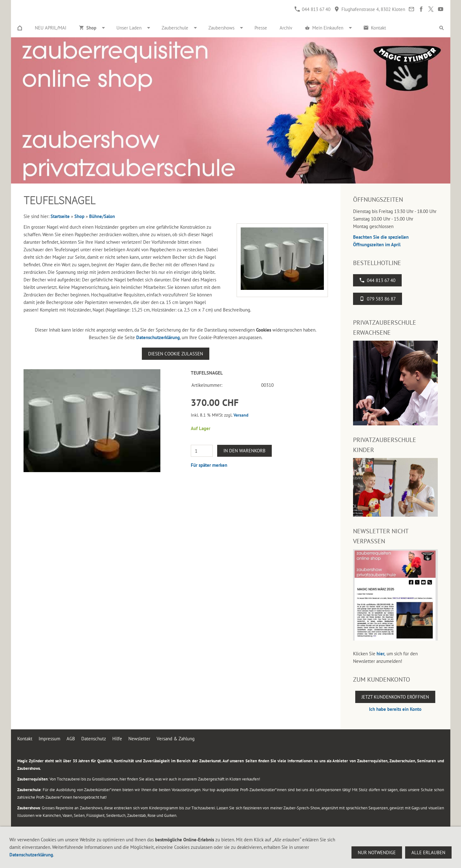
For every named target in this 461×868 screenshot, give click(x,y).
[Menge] (202, 451)
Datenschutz (94, 739)
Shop (79, 216)
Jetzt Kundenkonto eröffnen (395, 697)
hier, (381, 654)
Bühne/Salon (102, 216)
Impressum (49, 739)
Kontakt (25, 739)
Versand (241, 415)
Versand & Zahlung (176, 739)
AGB (71, 739)
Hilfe (117, 739)
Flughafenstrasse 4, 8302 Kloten (370, 9)
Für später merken (209, 465)
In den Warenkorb (244, 451)
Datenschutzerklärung (158, 337)
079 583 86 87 (378, 299)
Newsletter (139, 739)
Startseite (60, 216)
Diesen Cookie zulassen (176, 354)
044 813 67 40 (312, 9)
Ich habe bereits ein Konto (395, 709)
